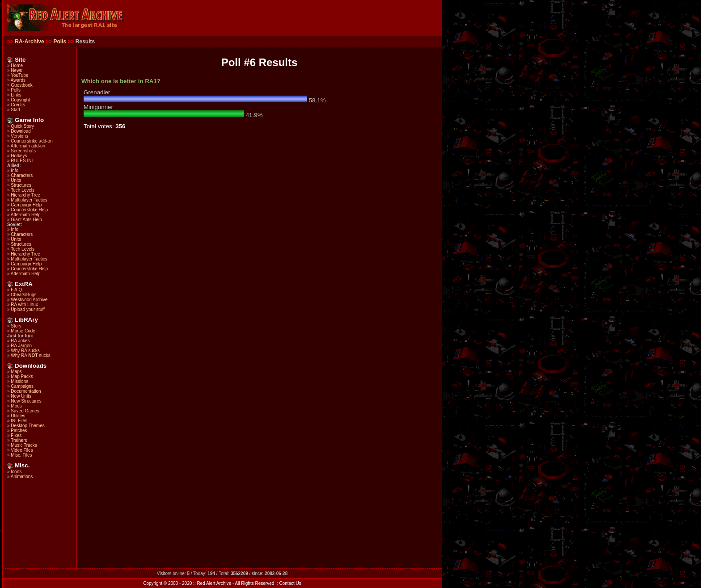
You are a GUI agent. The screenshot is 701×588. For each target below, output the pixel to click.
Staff (15, 110)
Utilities (18, 416)
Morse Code (23, 331)
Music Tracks (24, 445)
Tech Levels (23, 190)
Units (16, 180)
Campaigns (22, 386)
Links (16, 95)
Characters (22, 175)
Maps (16, 372)
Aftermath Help (26, 215)
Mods (16, 406)
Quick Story (22, 126)
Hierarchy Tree (25, 195)
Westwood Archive (29, 300)
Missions (19, 381)
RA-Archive (29, 42)
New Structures (26, 401)
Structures (21, 185)
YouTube (19, 75)
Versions (19, 136)
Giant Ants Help (26, 220)
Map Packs (22, 376)
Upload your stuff (27, 309)
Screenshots (23, 151)
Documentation (26, 391)
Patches (19, 430)
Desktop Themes (27, 426)
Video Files (22, 450)
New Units (21, 396)
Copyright (20, 100)
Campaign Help (26, 205)
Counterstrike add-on (32, 141)
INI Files (19, 421)
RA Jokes (20, 341)
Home (17, 65)
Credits (18, 105)
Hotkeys (19, 156)
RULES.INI (22, 161)
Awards (18, 80)
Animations (22, 477)
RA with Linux (24, 304)
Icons (16, 472)
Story (16, 326)
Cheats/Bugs (23, 295)
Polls (60, 42)
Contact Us (290, 583)
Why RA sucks (25, 351)
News (16, 70)
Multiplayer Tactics (29, 200)
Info (15, 170)
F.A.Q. (17, 290)
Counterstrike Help (29, 210)
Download (21, 131)
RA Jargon (21, 346)
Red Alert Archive (214, 583)
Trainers (19, 440)
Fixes (16, 435)
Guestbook (21, 85)
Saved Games (25, 411)
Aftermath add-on (28, 146)
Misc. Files (21, 455)
